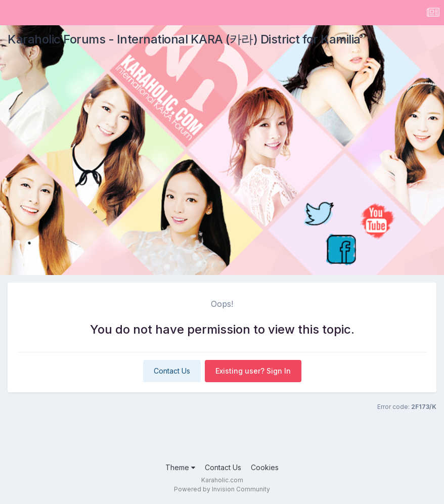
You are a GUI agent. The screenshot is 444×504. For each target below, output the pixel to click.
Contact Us (172, 371)
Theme (180, 467)
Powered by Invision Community (222, 489)
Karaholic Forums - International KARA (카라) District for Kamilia (184, 39)
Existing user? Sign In (253, 371)
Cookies (265, 467)
